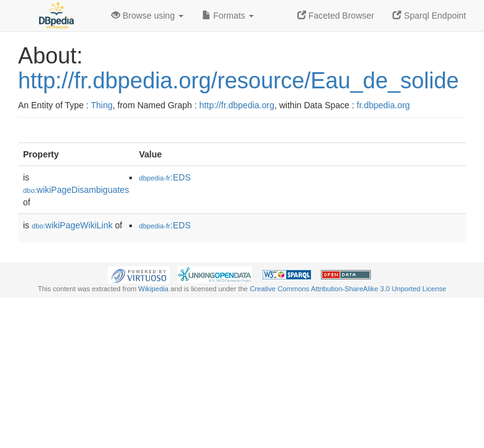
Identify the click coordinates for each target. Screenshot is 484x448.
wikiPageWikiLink (72, 225)
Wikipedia (153, 289)
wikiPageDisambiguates (76, 190)
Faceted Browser (336, 16)
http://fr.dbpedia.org (237, 105)
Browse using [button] (147, 16)
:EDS (165, 177)
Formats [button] (228, 16)
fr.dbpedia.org (383, 105)
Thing (102, 105)
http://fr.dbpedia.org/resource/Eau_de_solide (239, 81)
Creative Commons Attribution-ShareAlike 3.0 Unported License (348, 289)
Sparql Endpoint (429, 16)
